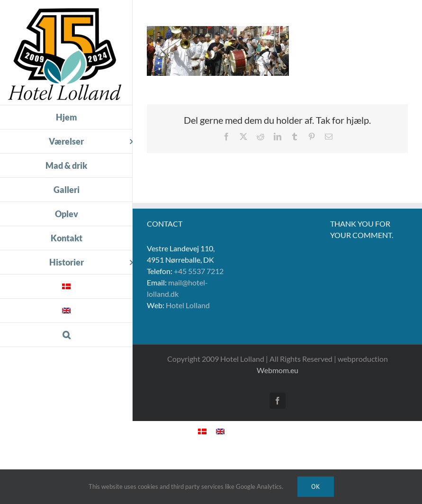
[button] (66, 335)
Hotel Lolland (188, 305)
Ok (316, 486)
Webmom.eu (278, 370)
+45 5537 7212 (199, 271)
